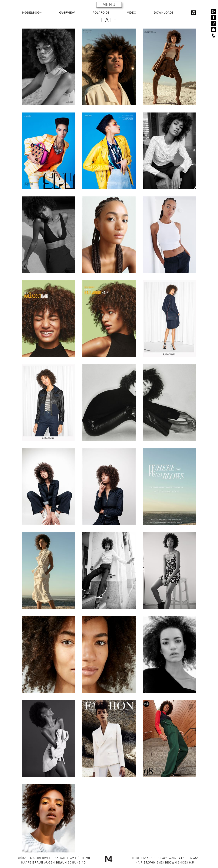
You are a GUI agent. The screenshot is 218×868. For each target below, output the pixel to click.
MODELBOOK (32, 13)
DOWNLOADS (164, 13)
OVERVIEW (67, 13)
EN (214, 12)
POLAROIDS (101, 13)
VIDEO (132, 13)
